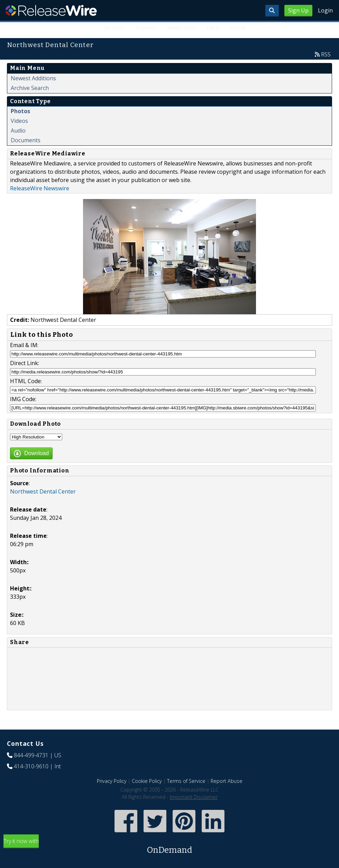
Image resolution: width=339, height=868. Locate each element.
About (238, 28)
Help (213, 28)
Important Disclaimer (194, 797)
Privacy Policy (112, 781)
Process (146, 28)
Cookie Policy (147, 781)
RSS (326, 54)
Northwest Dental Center (43, 491)
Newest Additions (33, 78)
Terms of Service (186, 781)
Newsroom (181, 28)
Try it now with (169, 847)
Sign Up (298, 10)
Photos (20, 111)
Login (325, 10)
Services (114, 28)
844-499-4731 (31, 755)
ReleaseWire (51, 10)
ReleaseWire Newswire (40, 188)
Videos (19, 121)
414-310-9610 (31, 766)
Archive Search (30, 88)
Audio (18, 130)
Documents (26, 140)
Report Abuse (227, 781)
